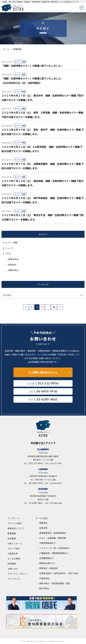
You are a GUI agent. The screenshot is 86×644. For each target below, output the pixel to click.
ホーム (6, 49)
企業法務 (43, 528)
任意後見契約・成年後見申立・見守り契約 (59, 573)
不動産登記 (44, 578)
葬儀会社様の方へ (47, 563)
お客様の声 (13, 554)
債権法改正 (13, 259)
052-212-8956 (36, 463)
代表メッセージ (15, 543)
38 (54, 307)
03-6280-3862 (36, 503)
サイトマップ (14, 579)
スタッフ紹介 (14, 548)
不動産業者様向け (47, 543)
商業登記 (43, 523)
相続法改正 (13, 270)
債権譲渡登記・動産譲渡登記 (53, 533)
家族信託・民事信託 (48, 568)
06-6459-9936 (36, 483)
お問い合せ (13, 569)
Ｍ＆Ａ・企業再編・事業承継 (53, 538)
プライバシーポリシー (18, 574)
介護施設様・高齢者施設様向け (54, 553)
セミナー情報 (11, 243)
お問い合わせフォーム (45, 372)
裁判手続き (44, 588)
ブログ (8, 253)
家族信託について (16, 528)
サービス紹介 (42, 518)
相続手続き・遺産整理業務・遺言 (55, 583)
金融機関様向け (46, 558)
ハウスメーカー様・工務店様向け (55, 548)
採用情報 (12, 564)
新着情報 (12, 533)
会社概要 (12, 538)
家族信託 (12, 265)
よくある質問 (14, 559)
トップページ (14, 518)
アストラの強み (15, 523)
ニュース (9, 248)
